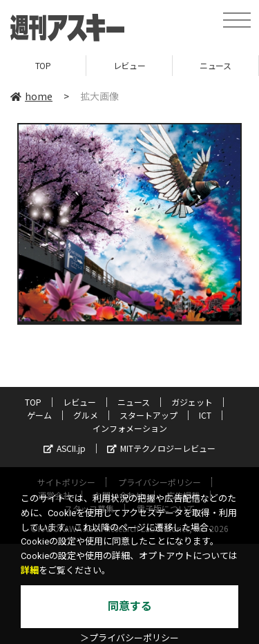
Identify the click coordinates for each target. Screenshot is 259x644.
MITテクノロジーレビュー (161, 448)
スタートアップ (148, 415)
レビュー (129, 65)
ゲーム (39, 415)
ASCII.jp (65, 448)
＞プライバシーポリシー (129, 638)
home (31, 96)
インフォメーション (130, 428)
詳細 (30, 570)
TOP (43, 65)
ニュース (215, 65)
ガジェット (192, 402)
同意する (130, 606)
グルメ (86, 415)
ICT (205, 415)
